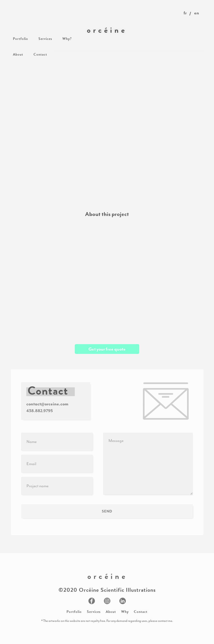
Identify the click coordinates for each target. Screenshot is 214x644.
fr (185, 13)
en (197, 13)
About (111, 612)
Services (94, 612)
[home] (107, 30)
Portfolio (74, 612)
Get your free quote (107, 349)
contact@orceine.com (47, 404)
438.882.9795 (40, 411)
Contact (141, 612)
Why (125, 612)
